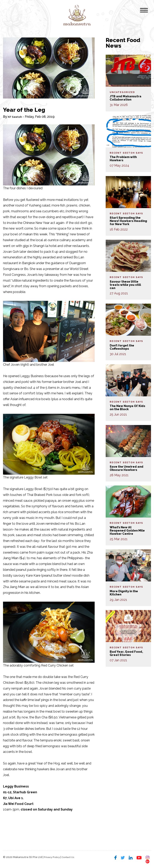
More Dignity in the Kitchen (125, 593)
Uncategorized (122, 92)
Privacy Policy (53, 857)
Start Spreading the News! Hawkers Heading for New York (128, 221)
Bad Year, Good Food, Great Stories (127, 653)
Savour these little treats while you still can (127, 285)
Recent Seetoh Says (126, 153)
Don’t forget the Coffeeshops (123, 347)
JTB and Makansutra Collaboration (126, 98)
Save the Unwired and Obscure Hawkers (128, 468)
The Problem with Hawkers (125, 159)
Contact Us (71, 857)
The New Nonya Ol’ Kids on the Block (125, 407)
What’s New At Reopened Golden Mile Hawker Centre (126, 530)
